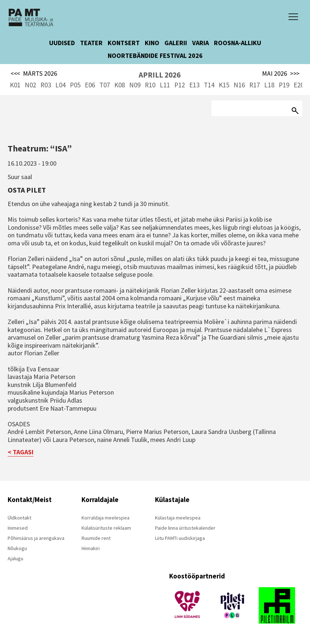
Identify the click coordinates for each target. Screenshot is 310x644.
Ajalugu (15, 558)
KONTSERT (124, 43)
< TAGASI (21, 452)
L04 (60, 85)
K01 (15, 85)
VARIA (200, 43)
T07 (105, 85)
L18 (269, 85)
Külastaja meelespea (178, 518)
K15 (224, 85)
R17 (255, 85)
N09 (135, 85)
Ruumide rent (96, 538)
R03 (46, 85)
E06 (90, 85)
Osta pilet (27, 190)
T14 (209, 85)
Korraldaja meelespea (106, 518)
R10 (150, 85)
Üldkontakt (19, 518)
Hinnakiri (91, 548)
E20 (299, 85)
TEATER (91, 43)
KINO (152, 43)
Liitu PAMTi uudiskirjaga (180, 538)
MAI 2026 (281, 74)
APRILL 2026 (160, 75)
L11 (165, 85)
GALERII (176, 43)
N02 (30, 85)
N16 (239, 85)
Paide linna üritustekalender (185, 528)
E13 (194, 85)
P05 (75, 85)
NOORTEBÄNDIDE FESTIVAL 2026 (155, 56)
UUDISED (62, 43)
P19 (284, 85)
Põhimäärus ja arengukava (36, 538)
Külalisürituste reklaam (106, 528)
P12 (180, 85)
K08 (120, 85)
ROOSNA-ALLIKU (238, 43)
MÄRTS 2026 (34, 74)
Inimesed (18, 528)
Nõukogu (17, 548)
